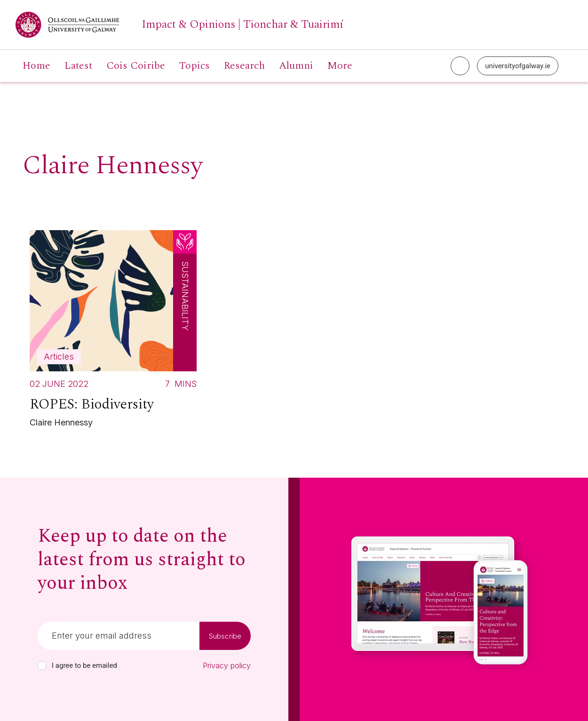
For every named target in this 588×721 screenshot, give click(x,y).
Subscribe (225, 636)
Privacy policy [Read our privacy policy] (227, 665)
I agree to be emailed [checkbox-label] (84, 665)
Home (36, 66)
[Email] (119, 636)
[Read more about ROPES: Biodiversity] (113, 331)
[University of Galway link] (179, 25)
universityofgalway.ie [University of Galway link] (518, 66)
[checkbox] (42, 665)
